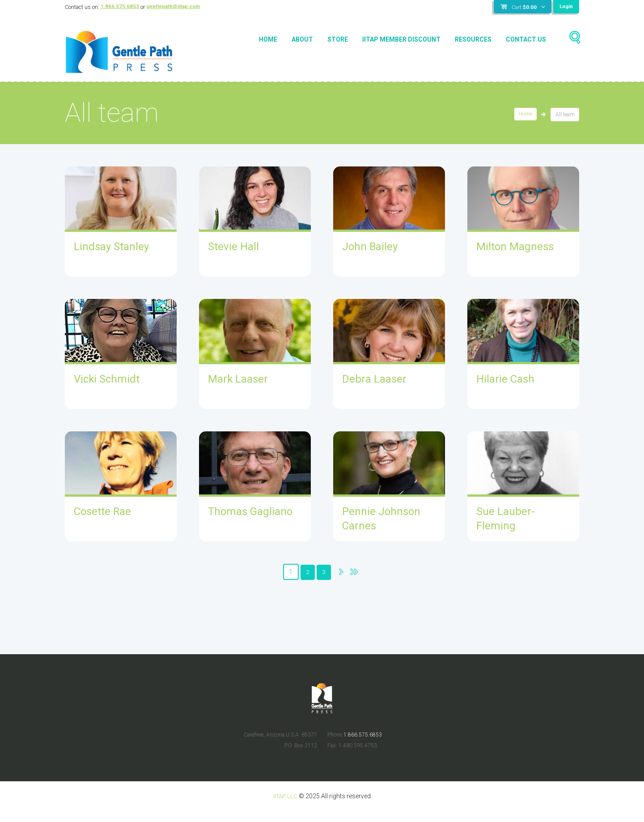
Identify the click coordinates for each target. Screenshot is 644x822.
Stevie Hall (235, 246)
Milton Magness (518, 246)
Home (268, 39)
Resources (473, 39)
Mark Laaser (240, 379)
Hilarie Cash (507, 379)
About (302, 39)
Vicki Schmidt (109, 379)
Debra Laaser (376, 379)
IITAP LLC (285, 796)
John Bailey (372, 246)
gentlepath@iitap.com (176, 7)
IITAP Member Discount (401, 39)
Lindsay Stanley (114, 246)
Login (566, 7)
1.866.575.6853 (121, 7)
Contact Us (526, 39)
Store (338, 39)
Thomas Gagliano (254, 511)
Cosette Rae (105, 511)
